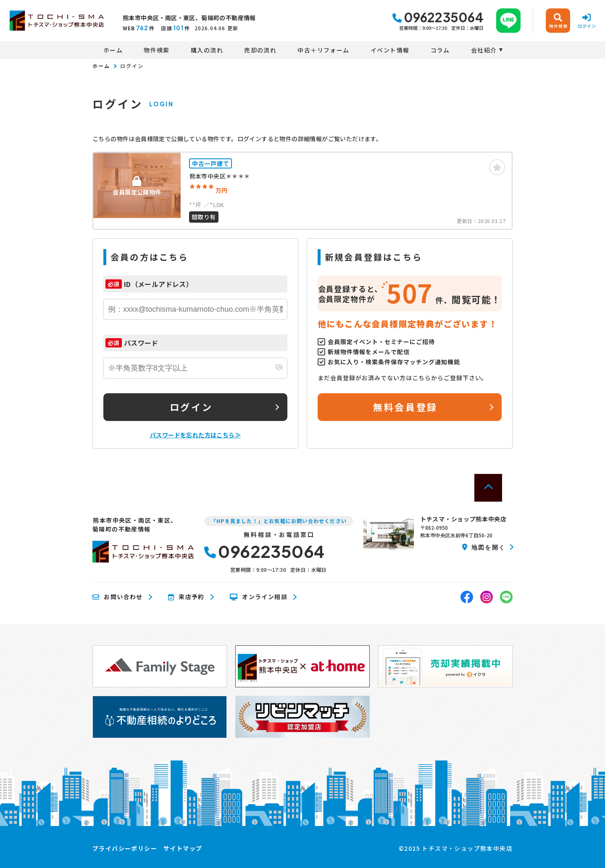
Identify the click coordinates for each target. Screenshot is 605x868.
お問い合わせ (118, 597)
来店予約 (186, 597)
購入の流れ (207, 50)
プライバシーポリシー (125, 848)
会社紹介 (484, 50)
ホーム (113, 50)
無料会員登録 (405, 407)
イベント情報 (390, 50)
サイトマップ (183, 848)
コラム (440, 50)
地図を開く (484, 547)
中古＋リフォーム (323, 50)
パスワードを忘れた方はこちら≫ (195, 435)
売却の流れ (260, 50)
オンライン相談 (259, 597)
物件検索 (157, 50)
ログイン (191, 407)
